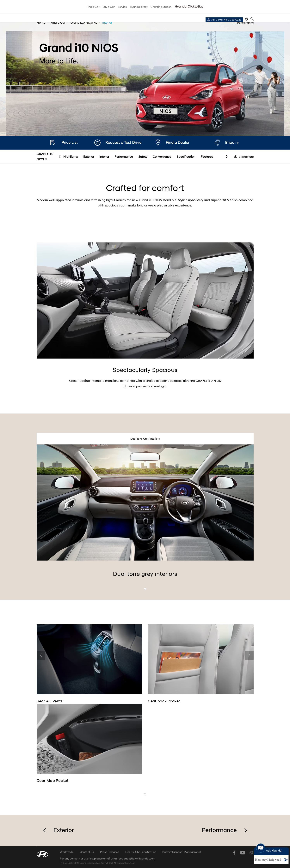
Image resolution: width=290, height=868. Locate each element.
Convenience (162, 156)
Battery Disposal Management (182, 852)
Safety (143, 156)
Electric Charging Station (141, 852)
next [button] (227, 157)
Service (122, 7)
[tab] (145, 439)
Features (207, 156)
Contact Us (87, 852)
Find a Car (93, 7)
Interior (104, 156)
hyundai (51, 7)
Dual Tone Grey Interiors (145, 439)
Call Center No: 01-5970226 (226, 20)
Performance (124, 156)
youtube (243, 853)
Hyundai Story (139, 7)
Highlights (71, 156)
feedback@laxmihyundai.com (136, 859)
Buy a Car (109, 7)
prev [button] (60, 157)
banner (145, 794)
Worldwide (67, 852)
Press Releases (110, 852)
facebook (234, 853)
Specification (186, 156)
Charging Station (161, 7)
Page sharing (245, 23)
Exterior (89, 156)
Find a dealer (247, 19)
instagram (251, 853)
